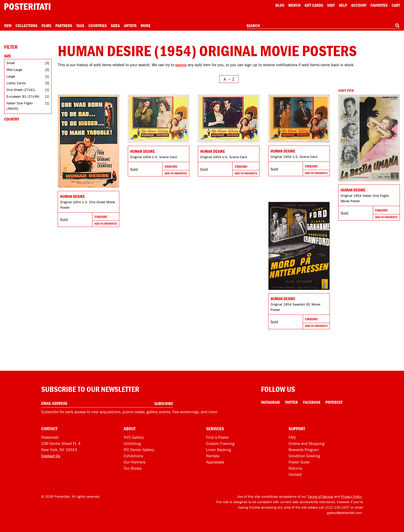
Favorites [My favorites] (379, 5)
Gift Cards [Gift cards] (314, 5)
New (8, 26)
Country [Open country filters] (12, 119)
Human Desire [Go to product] (72, 196)
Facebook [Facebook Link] (312, 402)
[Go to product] (89, 141)
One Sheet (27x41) (21, 90)
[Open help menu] (343, 5)
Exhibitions (133, 456)
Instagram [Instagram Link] (270, 402)
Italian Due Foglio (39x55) (20, 106)
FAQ (292, 437)
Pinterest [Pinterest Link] (334, 402)
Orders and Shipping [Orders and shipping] (306, 443)
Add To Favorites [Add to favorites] (106, 223)
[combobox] (323, 26)
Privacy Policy (351, 496)
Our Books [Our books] (133, 468)
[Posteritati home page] (27, 7)
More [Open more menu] (146, 26)
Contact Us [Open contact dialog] (51, 456)
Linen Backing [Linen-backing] (218, 450)
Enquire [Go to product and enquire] (101, 217)
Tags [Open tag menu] (80, 26)
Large (11, 76)
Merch (294, 5)
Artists (130, 26)
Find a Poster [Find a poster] (217, 437)
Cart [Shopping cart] (396, 5)
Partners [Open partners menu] (64, 26)
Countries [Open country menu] (98, 26)
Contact (295, 474)
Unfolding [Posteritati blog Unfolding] (132, 443)
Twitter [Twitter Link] (291, 402)
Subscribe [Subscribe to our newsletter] (164, 403)
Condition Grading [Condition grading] (304, 456)
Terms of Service (320, 496)
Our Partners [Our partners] (134, 462)
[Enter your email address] (107, 403)
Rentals (213, 456)
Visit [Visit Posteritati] (331, 5)
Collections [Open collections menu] (26, 26)
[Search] (397, 26)
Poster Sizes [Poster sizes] (299, 462)
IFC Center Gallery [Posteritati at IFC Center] (139, 450)
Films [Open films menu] (46, 26)
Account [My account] (359, 5)
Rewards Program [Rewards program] (304, 450)
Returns (295, 468)
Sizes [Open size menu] (115, 26)
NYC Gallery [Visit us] (134, 437)
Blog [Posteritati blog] (280, 5)
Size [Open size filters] (8, 56)
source (181, 65)
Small (11, 63)
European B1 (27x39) (23, 96)
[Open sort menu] (229, 79)
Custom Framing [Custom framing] (220, 443)
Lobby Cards (16, 83)
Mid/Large (14, 70)
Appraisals (215, 462)
